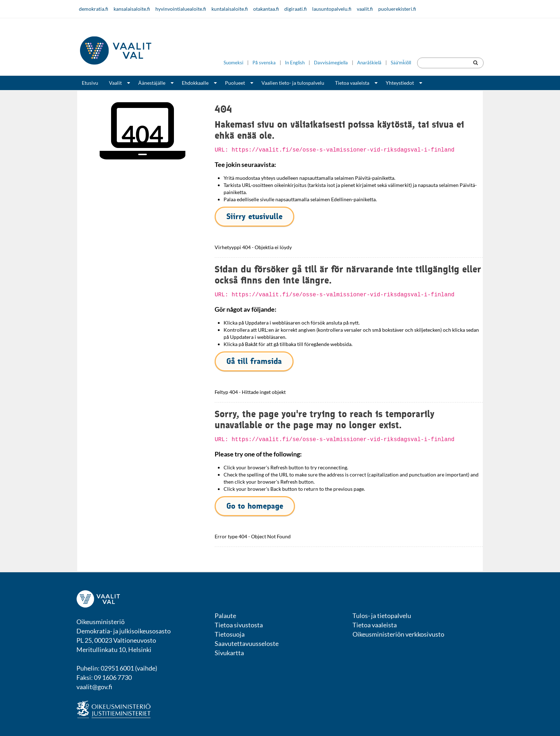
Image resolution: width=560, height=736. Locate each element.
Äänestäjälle (152, 83)
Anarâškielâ (369, 63)
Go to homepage (255, 506)
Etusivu (90, 83)
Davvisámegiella (331, 63)
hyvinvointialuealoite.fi (181, 9)
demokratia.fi (94, 9)
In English (295, 63)
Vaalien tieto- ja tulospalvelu (293, 83)
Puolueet (235, 83)
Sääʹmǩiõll (401, 63)
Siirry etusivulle (254, 216)
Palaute (225, 616)
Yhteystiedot (400, 83)
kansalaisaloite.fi (132, 9)
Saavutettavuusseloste (247, 643)
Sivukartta (229, 653)
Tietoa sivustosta (239, 625)
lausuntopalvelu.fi (332, 9)
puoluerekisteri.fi (397, 9)
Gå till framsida (254, 361)
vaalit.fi (365, 9)
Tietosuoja (230, 634)
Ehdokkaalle (195, 83)
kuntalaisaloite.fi (230, 9)
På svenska (264, 63)
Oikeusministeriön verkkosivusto (398, 634)
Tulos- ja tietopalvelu (382, 616)
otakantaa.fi (266, 9)
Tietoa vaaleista (352, 83)
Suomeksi (233, 63)
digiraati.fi (296, 9)
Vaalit (115, 83)
